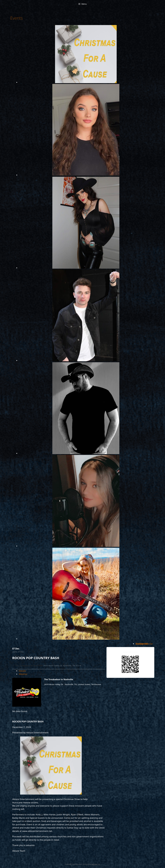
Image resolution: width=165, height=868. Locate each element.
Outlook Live (142, 644)
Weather (23, 674)
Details (22, 671)
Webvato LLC (96, 864)
